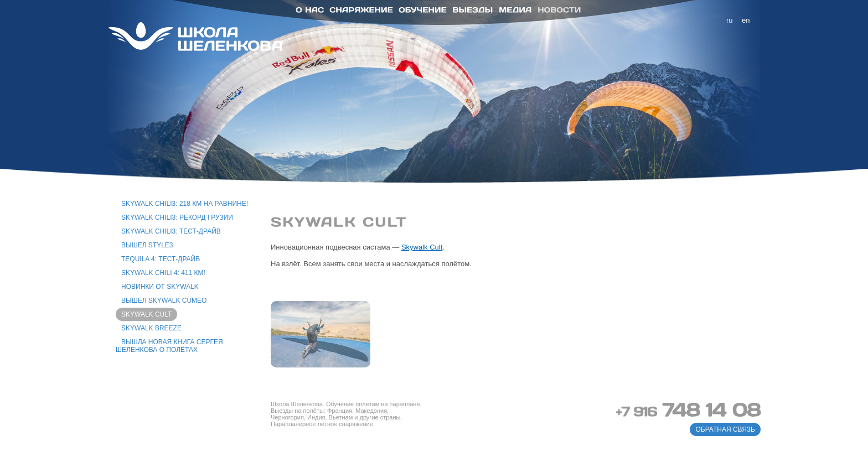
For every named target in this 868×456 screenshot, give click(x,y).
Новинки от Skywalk (160, 287)
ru (730, 20)
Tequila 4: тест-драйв (161, 259)
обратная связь (725, 429)
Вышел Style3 (147, 245)
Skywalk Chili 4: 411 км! (163, 273)
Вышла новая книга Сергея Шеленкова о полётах (169, 346)
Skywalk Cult (146, 314)
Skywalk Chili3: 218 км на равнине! (185, 204)
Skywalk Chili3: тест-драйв (171, 231)
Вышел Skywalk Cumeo (164, 300)
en (746, 20)
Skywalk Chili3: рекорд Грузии (177, 217)
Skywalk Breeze (151, 328)
